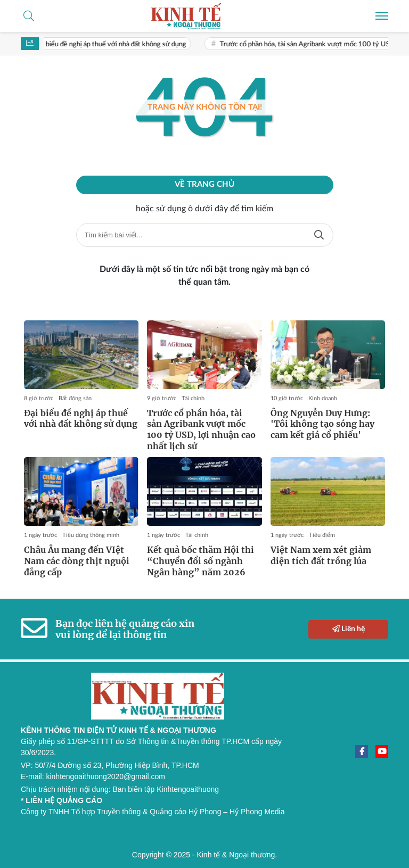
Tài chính (193, 398)
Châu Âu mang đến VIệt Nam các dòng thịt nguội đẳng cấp (77, 561)
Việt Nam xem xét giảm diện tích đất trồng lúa (321, 555)
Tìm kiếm (319, 235)
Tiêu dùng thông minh (91, 535)
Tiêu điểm (322, 535)
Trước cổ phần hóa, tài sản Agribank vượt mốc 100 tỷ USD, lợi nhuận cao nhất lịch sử (201, 429)
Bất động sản (75, 398)
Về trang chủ (204, 184)
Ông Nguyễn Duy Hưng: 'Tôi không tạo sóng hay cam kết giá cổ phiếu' (322, 424)
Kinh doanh (323, 398)
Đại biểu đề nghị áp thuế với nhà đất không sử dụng (113, 44)
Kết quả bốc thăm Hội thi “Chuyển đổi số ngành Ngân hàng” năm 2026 (201, 561)
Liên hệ (349, 629)
